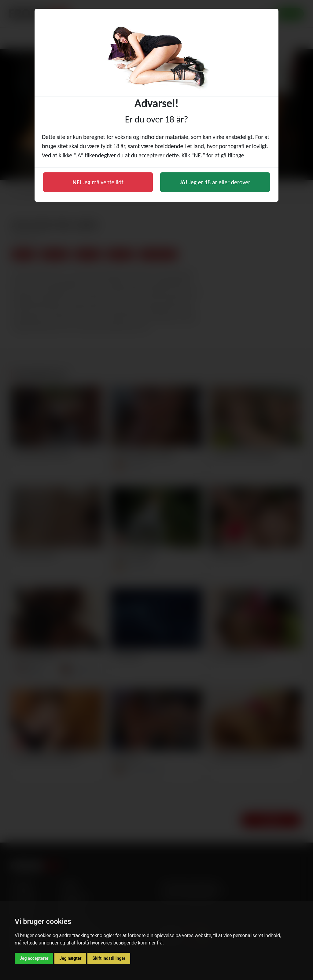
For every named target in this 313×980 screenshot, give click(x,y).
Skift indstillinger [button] (109, 958)
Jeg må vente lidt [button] (98, 182)
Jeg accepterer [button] (34, 958)
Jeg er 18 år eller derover (215, 182)
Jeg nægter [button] (70, 958)
